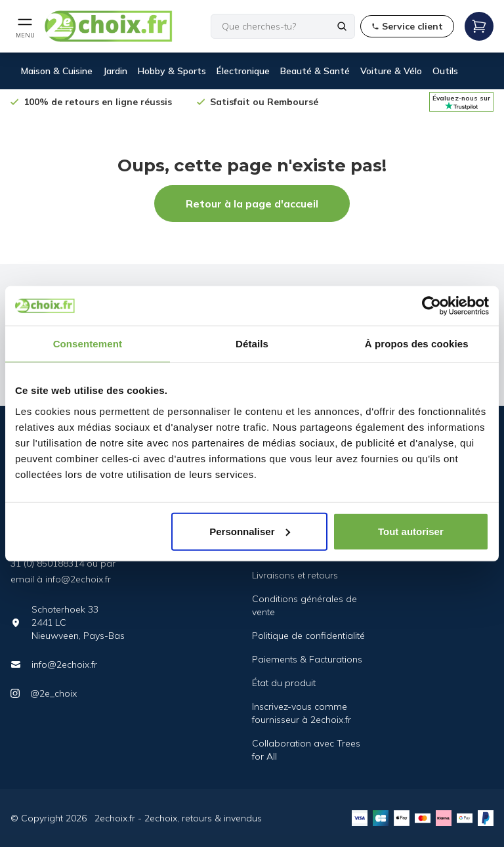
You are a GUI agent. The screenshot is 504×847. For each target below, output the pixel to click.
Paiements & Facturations (307, 659)
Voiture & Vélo (391, 71)
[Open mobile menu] (25, 26)
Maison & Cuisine (57, 71)
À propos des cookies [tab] (417, 344)
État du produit (284, 683)
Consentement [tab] (88, 344)
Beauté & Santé (315, 71)
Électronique (243, 71)
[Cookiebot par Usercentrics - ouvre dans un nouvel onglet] (431, 306)
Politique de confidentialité (308, 636)
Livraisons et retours (295, 575)
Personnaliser (250, 531)
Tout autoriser (411, 531)
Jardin (115, 71)
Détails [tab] (252, 344)
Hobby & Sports (172, 71)
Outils (445, 71)
